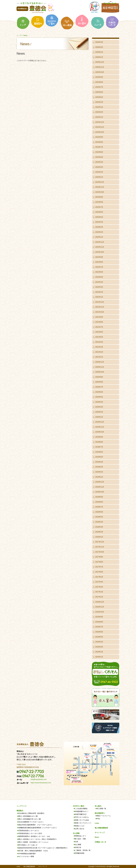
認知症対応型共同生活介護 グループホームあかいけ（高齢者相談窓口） (44, 848)
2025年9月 (99, 77)
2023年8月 (99, 202)
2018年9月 (99, 497)
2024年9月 (99, 137)
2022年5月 (99, 277)
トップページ (22, 806)
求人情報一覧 (101, 809)
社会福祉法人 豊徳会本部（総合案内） (32, 813)
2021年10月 (100, 312)
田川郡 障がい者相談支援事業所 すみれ (33, 851)
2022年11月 (100, 247)
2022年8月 (99, 262)
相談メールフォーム (104, 816)
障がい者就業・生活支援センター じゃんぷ (33, 842)
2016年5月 (99, 637)
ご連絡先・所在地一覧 (83, 850)
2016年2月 (99, 652)
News (97, 837)
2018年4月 (99, 522)
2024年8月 (99, 142)
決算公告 (78, 847)
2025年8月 (99, 82)
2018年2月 (99, 532)
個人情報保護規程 (101, 828)
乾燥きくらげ (80, 826)
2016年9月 (99, 617)
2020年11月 (100, 367)
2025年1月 (99, 117)
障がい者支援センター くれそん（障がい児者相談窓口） (38, 839)
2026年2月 (99, 52)
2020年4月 (99, 402)
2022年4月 (99, 282)
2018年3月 (99, 527)
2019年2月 (99, 472)
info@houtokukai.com (39, 779)
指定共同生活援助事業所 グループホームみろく (36, 825)
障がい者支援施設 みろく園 (28, 816)
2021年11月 (100, 307)
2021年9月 (99, 317)
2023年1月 (99, 237)
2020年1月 (99, 417)
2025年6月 (99, 92)
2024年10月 (100, 132)
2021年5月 (99, 337)
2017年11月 (100, 547)
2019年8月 (99, 442)
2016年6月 (99, 632)
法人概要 (78, 845)
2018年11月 (100, 487)
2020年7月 (99, 387)
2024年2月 (99, 172)
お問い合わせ (80, 829)
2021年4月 (99, 342)
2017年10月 (100, 552)
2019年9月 (99, 437)
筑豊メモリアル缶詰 (82, 820)
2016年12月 (100, 602)
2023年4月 (99, 222)
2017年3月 (99, 587)
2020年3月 (99, 407)
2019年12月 (100, 422)
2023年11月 (100, 187)
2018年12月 (100, 482)
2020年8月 (99, 382)
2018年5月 (99, 517)
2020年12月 (100, 362)
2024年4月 (99, 162)
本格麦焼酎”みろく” (82, 811)
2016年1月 (99, 657)
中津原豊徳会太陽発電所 (27, 854)
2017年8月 (99, 562)
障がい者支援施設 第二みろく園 (30, 819)
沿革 (77, 842)
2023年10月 (100, 192)
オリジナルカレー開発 (26, 856)
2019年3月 (99, 467)
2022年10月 (100, 252)
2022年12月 (100, 242)
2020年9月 (99, 377)
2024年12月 (100, 122)
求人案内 (98, 806)
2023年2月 (99, 232)
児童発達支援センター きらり (29, 831)
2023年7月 (99, 207)
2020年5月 (99, 397)
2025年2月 (99, 112)
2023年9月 (99, 197)
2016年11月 (100, 607)
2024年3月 (99, 167)
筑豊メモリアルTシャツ (83, 823)
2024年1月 (99, 177)
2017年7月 (99, 567)
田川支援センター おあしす (28, 845)
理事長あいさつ (80, 836)
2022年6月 (99, 272)
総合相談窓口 (100, 813)
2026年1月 (99, 57)
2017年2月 (99, 592)
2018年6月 (99, 512)
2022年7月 (99, 267)
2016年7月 (99, 627)
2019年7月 (99, 447)
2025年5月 (99, 97)
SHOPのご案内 (79, 806)
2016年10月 (100, 612)
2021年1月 (99, 357)
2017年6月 (99, 572)
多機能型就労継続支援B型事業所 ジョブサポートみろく (38, 828)
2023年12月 (100, 182)
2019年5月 (99, 457)
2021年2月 (99, 352)
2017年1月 (99, 597)
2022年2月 (99, 292)
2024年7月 (99, 147)
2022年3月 (99, 287)
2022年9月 (99, 257)
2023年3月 (99, 227)
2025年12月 (100, 62)
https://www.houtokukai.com (41, 783)
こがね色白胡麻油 (81, 809)
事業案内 (20, 811)
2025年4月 (99, 102)
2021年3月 (99, 347)
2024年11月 (100, 127)
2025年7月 (99, 87)
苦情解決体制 (80, 853)
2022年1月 (99, 297)
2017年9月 (99, 557)
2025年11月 (100, 67)
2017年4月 (99, 582)
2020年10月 (100, 372)
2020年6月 (99, 392)
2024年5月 (99, 157)
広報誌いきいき (101, 842)
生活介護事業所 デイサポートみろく (31, 822)
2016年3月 (99, 647)
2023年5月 (99, 217)
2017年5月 (99, 577)
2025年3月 (99, 107)
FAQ (98, 819)
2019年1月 (99, 477)
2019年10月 (100, 432)
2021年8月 (99, 322)
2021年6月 (99, 332)
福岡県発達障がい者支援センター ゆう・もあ (34, 836)
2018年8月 (99, 502)
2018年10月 (100, 492)
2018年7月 (99, 507)
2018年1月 (99, 537)
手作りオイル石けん (82, 817)
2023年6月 (99, 212)
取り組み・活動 (80, 839)
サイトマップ (100, 833)
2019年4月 (99, 462)
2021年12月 (100, 302)
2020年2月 (99, 412)
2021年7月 (99, 327)
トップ (19, 35)
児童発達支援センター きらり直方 (30, 833)
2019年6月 (99, 452)
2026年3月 (99, 47)
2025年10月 (100, 72)
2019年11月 (100, 427)
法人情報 (76, 833)
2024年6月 (99, 152)
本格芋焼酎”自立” (81, 814)
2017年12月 (100, 542)
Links (97, 823)
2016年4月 (99, 642)
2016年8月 (99, 622)
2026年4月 (99, 42)
